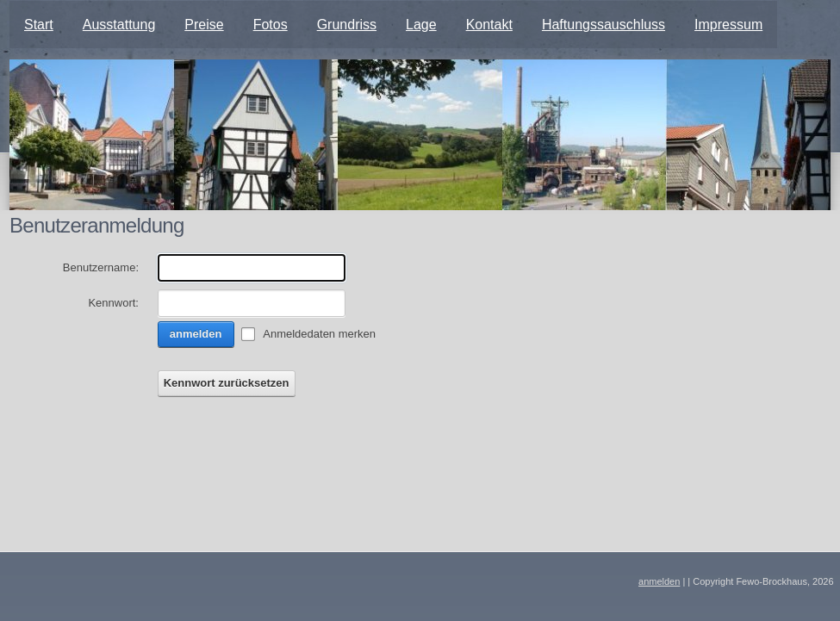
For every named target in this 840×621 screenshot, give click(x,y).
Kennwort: (113, 303)
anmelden (196, 334)
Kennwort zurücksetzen (227, 383)
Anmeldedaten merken (319, 334)
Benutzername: (101, 267)
